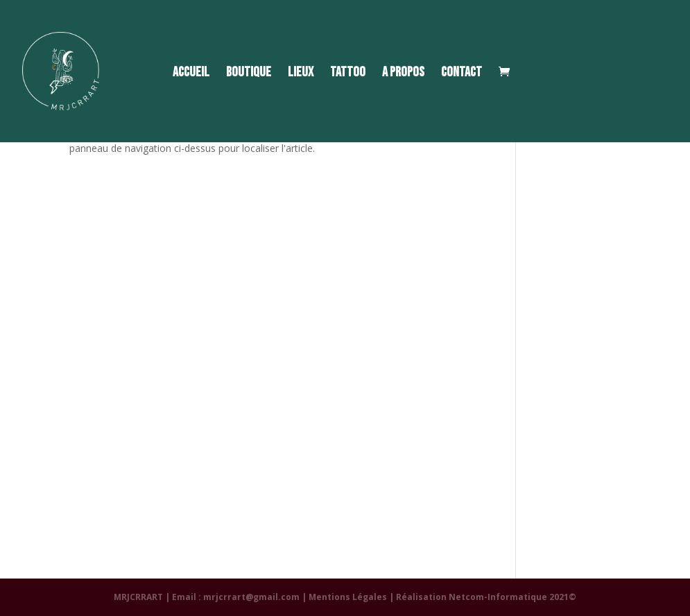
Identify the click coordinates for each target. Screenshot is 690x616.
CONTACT (462, 74)
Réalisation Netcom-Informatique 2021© (486, 597)
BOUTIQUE (249, 74)
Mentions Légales (348, 597)
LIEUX (301, 74)
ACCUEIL (191, 74)
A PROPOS (403, 74)
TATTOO (348, 74)
